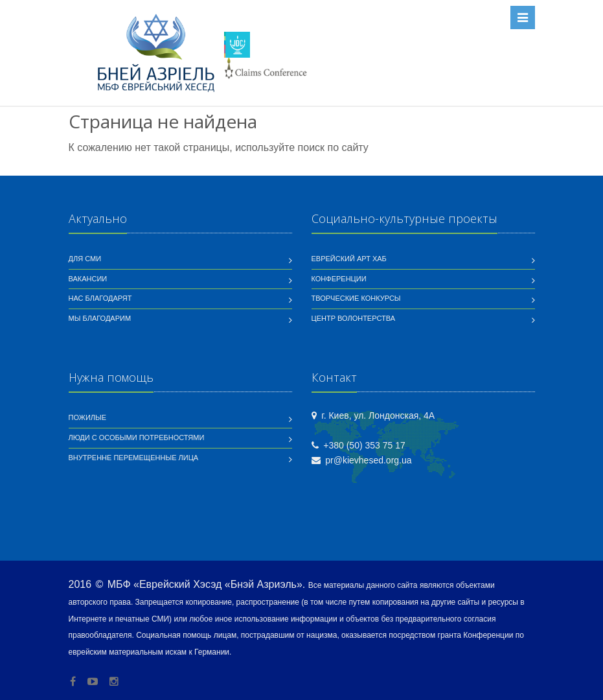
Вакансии (88, 279)
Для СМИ (85, 259)
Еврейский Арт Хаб (349, 259)
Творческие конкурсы (356, 298)
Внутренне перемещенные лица (134, 458)
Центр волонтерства (354, 318)
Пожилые (88, 417)
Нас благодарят (100, 298)
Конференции (339, 279)
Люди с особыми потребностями (137, 437)
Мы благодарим (100, 318)
